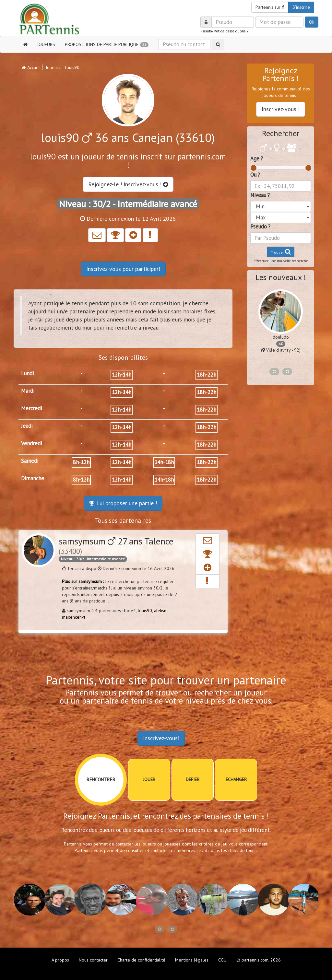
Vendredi (31, 443)
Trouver (281, 252)
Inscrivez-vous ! (281, 109)
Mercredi (31, 408)
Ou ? (255, 175)
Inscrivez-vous (123, 269)
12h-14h (122, 375)
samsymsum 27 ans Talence (116, 545)
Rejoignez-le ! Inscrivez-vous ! (128, 184)
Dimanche (33, 478)
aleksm (161, 611)
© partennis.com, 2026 (259, 960)
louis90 (145, 611)
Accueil (31, 67)
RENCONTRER (101, 780)
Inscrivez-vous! (161, 738)
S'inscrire (301, 7)
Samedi (30, 461)
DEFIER (193, 779)
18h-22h (207, 375)
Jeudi (27, 426)
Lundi (27, 373)
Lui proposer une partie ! (123, 503)
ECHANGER (236, 779)
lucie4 (130, 611)
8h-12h (81, 462)
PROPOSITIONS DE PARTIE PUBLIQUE (107, 44)
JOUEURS (46, 44)
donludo (281, 337)
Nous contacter (93, 960)
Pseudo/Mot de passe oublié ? (224, 31)
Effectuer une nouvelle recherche (281, 261)
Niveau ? (260, 195)
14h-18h (164, 462)
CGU (222, 960)
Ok (312, 22)
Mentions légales (192, 960)
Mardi (28, 391)
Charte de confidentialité (141, 960)
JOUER (149, 779)
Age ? (257, 158)
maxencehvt (74, 617)
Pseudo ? (260, 227)
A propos (60, 960)
